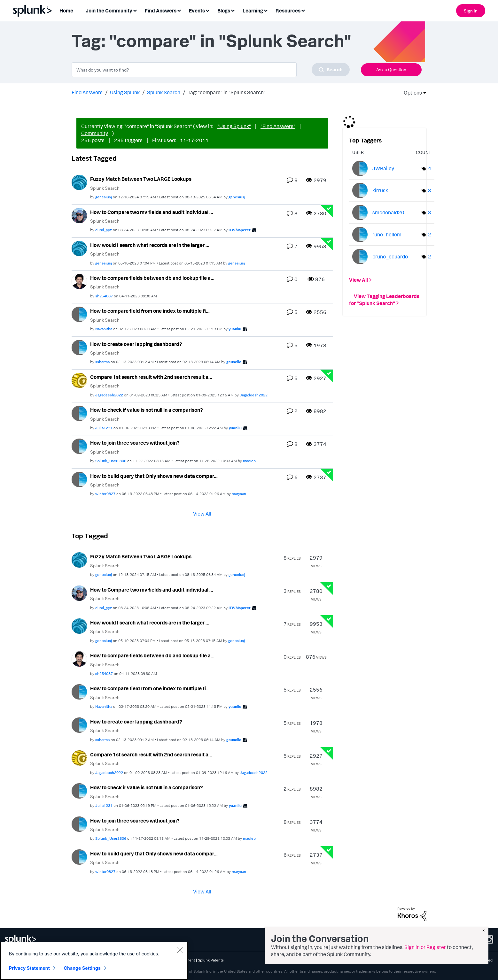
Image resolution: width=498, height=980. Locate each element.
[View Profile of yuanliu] (235, 329)
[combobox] (211, 70)
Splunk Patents (211, 960)
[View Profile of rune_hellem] (387, 234)
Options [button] (411, 93)
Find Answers (87, 92)
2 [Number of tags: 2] (430, 234)
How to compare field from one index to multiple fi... (150, 311)
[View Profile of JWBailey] (383, 168)
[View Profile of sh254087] (104, 296)
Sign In (471, 11)
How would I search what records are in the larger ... (150, 245)
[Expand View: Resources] (303, 10)
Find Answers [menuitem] (161, 11)
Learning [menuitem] (253, 11)
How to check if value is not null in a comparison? (147, 410)
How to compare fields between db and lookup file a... (152, 278)
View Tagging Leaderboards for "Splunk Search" (384, 299)
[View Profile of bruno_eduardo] (390, 256)
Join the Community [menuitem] (109, 11)
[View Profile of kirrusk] (380, 190)
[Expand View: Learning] (266, 10)
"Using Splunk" (234, 126)
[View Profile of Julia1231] (104, 428)
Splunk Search (164, 92)
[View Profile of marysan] (239, 494)
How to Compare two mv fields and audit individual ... (152, 212)
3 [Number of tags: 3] (430, 190)
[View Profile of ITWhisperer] (240, 230)
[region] (94, 961)
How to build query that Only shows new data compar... (154, 476)
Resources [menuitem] (288, 11)
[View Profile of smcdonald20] (388, 212)
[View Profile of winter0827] (105, 494)
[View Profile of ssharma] (102, 362)
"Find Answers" (278, 126)
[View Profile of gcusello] (234, 362)
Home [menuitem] (66, 11)
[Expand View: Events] (207, 10)
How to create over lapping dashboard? (136, 344)
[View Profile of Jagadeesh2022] (109, 395)
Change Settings (82, 968)
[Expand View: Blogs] (233, 10)
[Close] (180, 950)
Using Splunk (125, 92)
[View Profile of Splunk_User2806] (111, 461)
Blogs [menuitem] (224, 11)
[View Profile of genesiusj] (104, 197)
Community (95, 133)
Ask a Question (391, 69)
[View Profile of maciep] (249, 461)
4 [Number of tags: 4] (430, 168)
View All (202, 514)
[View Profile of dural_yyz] (104, 230)
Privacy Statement (29, 968)
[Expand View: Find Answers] (179, 10)
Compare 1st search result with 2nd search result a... (151, 377)
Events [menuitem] (197, 11)
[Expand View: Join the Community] (135, 10)
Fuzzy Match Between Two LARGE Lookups (141, 179)
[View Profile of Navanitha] (104, 329)
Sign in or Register (425, 947)
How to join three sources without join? (135, 443)
